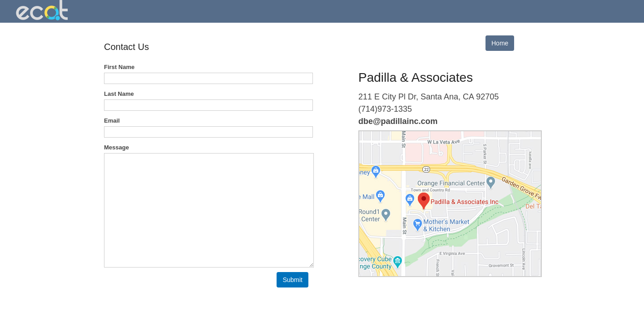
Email (112, 121)
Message (116, 147)
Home (500, 43)
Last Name (119, 94)
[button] (292, 280)
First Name (119, 67)
